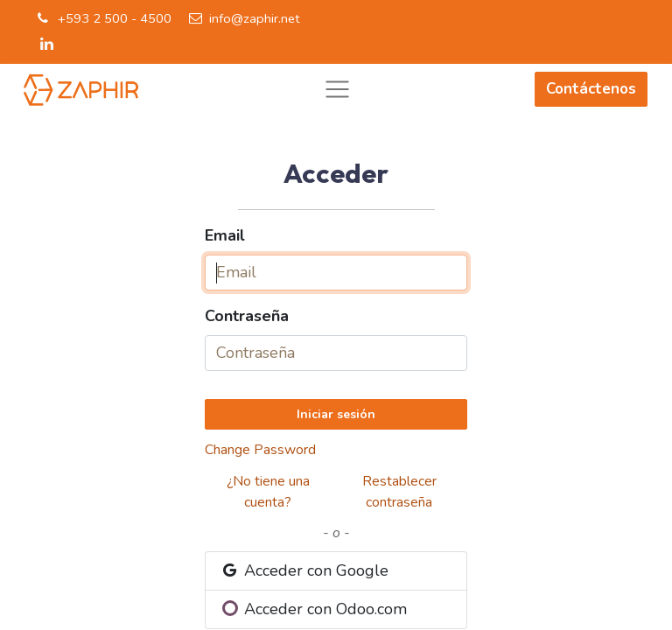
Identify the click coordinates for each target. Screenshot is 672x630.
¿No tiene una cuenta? (268, 492)
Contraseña (247, 316)
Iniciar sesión (336, 414)
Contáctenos (591, 89)
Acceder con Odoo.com (315, 609)
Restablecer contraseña (399, 492)
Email (225, 235)
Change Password (260, 450)
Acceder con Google (304, 570)
